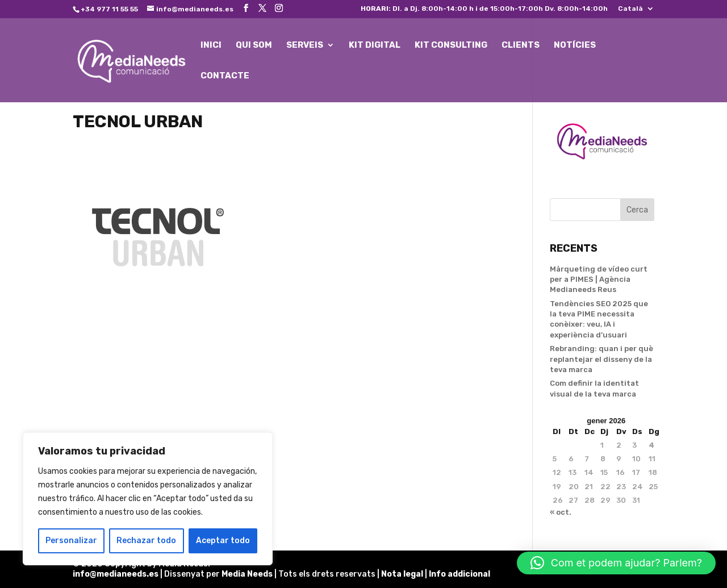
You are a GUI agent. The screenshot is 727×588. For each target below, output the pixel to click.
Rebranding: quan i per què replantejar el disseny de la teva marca (601, 359)
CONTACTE (225, 76)
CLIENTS (521, 45)
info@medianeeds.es (116, 574)
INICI (211, 45)
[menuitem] (636, 11)
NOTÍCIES (575, 45)
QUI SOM (254, 45)
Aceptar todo (223, 541)
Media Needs (247, 574)
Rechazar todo (146, 541)
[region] (148, 499)
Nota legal (403, 574)
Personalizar (71, 541)
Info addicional (459, 574)
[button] (616, 563)
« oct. (561, 512)
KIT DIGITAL (375, 45)
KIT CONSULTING (451, 45)
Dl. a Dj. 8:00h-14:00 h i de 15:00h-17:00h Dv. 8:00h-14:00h (484, 9)
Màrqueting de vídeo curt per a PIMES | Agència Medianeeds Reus (599, 279)
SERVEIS (305, 45)
